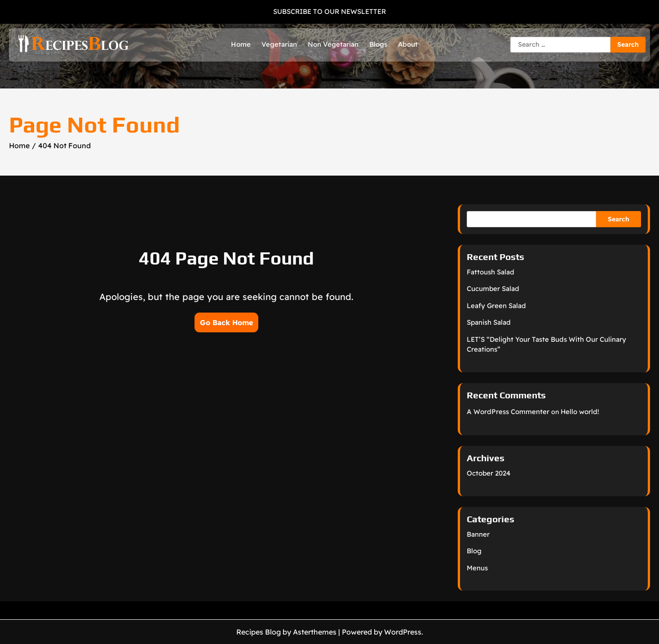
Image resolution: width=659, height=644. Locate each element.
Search (619, 219)
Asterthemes (315, 632)
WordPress (403, 632)
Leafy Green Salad (496, 306)
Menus (477, 568)
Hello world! (580, 412)
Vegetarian (279, 44)
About (408, 44)
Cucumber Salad (493, 289)
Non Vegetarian (333, 44)
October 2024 (489, 473)
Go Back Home (226, 322)
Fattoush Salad (491, 272)
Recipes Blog (259, 632)
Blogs (378, 44)
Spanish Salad (489, 322)
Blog (474, 551)
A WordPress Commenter (508, 412)
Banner (478, 534)
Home (241, 44)
